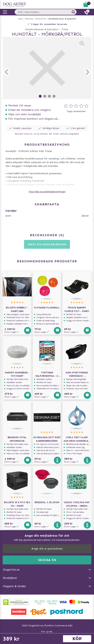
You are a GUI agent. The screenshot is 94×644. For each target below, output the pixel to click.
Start (21, 19)
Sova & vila (41, 19)
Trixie (65, 29)
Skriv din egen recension (47, 244)
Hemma (29, 19)
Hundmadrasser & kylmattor (62, 19)
